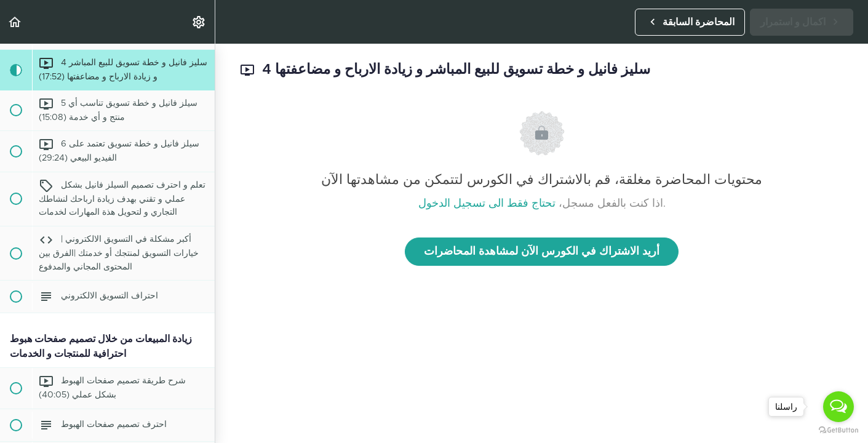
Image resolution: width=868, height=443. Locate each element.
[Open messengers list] (838, 407)
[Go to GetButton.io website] (838, 430)
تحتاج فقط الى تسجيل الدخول (487, 204)
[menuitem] (199, 22)
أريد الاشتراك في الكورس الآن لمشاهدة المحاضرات (542, 252)
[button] (15, 22)
